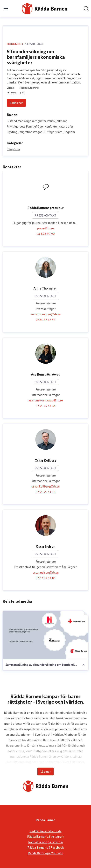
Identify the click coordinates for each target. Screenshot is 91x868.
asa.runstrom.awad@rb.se (46, 400)
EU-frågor (49, 132)
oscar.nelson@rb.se (46, 572)
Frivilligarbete (16, 126)
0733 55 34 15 (45, 492)
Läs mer (45, 771)
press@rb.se (45, 228)
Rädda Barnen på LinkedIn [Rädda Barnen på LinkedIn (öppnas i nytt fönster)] (46, 842)
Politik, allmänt (57, 121)
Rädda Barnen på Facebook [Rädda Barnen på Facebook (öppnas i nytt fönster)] (46, 847)
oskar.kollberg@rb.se (45, 486)
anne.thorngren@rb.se (45, 314)
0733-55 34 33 (46, 406)
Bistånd (12, 121)
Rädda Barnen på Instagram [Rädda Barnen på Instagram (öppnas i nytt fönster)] (46, 836)
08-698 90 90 (46, 234)
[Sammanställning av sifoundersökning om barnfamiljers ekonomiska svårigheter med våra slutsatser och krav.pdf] (45, 635)
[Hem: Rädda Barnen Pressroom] (44, 9)
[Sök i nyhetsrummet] (86, 9)
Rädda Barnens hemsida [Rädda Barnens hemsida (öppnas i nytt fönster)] (45, 831)
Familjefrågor (35, 126)
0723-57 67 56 (46, 320)
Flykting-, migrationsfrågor (24, 132)
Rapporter (13, 149)
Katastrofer (66, 126)
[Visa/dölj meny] (6, 9)
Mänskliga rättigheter (32, 121)
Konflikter (51, 126)
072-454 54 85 (46, 578)
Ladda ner (16, 103)
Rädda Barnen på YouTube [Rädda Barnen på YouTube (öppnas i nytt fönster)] (45, 853)
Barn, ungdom (66, 132)
